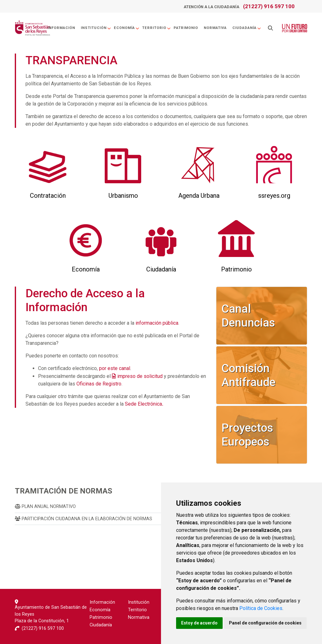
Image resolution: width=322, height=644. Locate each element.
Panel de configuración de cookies (265, 623)
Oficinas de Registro (99, 384)
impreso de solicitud (140, 376)
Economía (127, 28)
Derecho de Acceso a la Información (85, 300)
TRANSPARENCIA (71, 60)
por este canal (115, 368)
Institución (96, 28)
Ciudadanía (247, 28)
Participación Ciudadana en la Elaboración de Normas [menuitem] (83, 519)
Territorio (157, 28)
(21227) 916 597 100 (269, 6)
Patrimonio (186, 28)
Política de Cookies (261, 608)
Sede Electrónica (144, 404)
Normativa (215, 28)
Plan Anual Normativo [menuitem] (45, 507)
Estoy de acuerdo (199, 623)
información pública (157, 323)
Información (61, 28)
